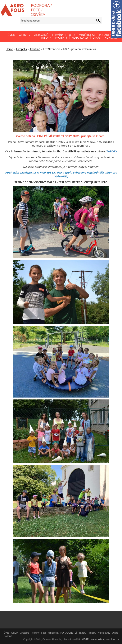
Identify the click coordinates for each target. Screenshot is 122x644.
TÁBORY (112, 151)
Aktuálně (35, 49)
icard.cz (115, 639)
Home (9, 49)
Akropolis (21, 49)
